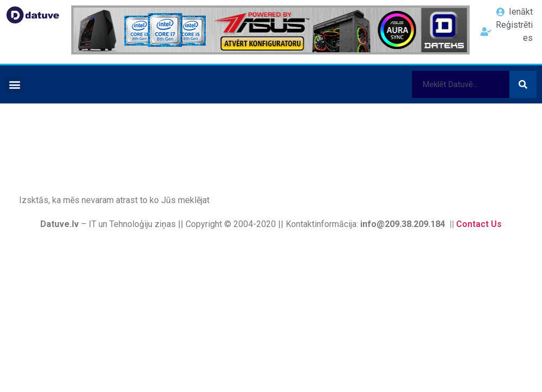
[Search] (523, 84)
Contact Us (479, 224)
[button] (14, 85)
